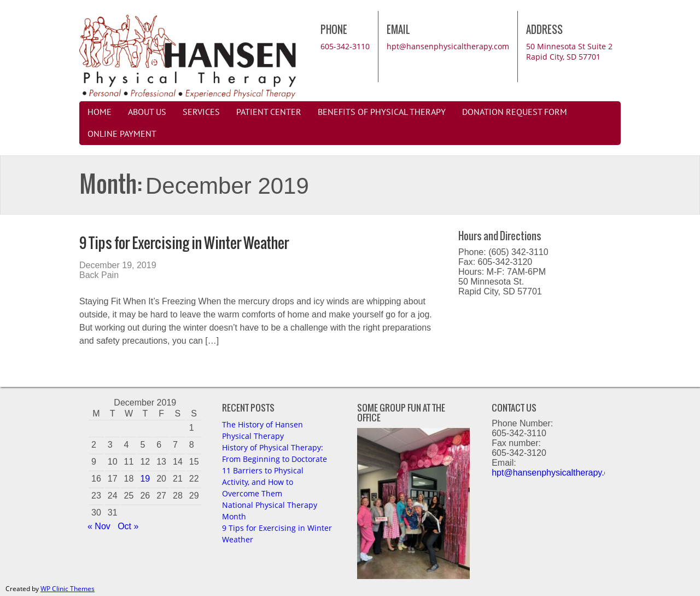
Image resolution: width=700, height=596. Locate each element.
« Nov (99, 526)
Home (100, 112)
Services (201, 112)
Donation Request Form (515, 112)
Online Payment (122, 134)
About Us (147, 112)
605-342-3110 (345, 46)
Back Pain (99, 275)
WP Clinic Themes (68, 589)
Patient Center (269, 112)
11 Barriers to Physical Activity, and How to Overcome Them (263, 482)
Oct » (128, 526)
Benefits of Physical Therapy (382, 112)
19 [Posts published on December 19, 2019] (145, 479)
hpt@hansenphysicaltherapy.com (448, 46)
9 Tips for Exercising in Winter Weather (184, 243)
